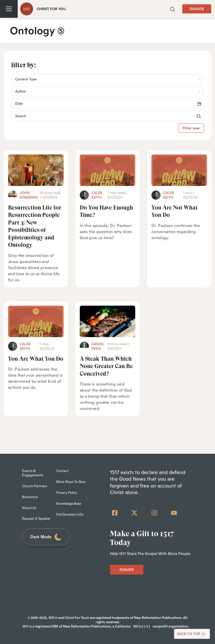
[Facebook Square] (115, 513)
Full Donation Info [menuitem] (70, 515)
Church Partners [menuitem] (35, 486)
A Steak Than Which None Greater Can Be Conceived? (106, 366)
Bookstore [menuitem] (30, 497)
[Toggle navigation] (9, 9)
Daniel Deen (98, 346)
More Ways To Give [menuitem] (71, 482)
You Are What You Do (36, 359)
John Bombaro (29, 195)
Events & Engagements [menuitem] (33, 473)
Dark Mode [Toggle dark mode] (46, 537)
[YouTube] (174, 513)
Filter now (191, 128)
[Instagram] (154, 513)
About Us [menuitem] (29, 508)
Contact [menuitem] (62, 471)
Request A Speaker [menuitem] (36, 519)
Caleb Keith (97, 195)
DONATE (197, 9)
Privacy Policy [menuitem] (67, 493)
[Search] (108, 104)
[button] (172, 9)
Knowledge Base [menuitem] (69, 504)
